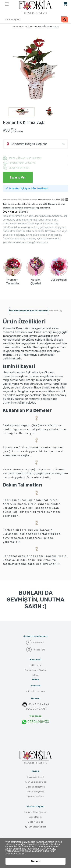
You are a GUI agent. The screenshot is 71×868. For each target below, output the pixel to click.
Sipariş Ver (18, 177)
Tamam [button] (35, 861)
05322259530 (35, 709)
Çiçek (29, 27)
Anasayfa (18, 27)
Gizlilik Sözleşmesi (35, 787)
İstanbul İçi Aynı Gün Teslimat (27, 188)
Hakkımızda (35, 665)
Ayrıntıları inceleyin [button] (15, 854)
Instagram (36, 650)
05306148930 (35, 722)
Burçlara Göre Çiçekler (36, 812)
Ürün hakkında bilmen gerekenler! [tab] (29, 311)
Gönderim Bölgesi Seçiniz (29, 144)
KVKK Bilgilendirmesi (36, 782)
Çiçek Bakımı (35, 817)
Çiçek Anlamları (35, 822)
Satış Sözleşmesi (35, 792)
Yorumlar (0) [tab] (55, 311)
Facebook (35, 642)
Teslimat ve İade (35, 797)
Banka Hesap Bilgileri (36, 670)
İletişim (36, 675)
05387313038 (38, 704)
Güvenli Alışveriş (35, 777)
